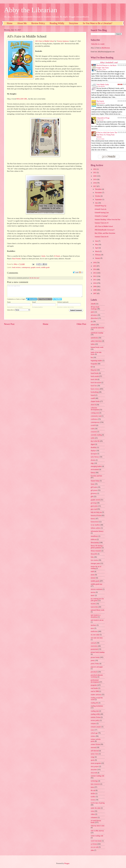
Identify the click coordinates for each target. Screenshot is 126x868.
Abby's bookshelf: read (109, 62)
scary (92, 730)
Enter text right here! (45, 291)
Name (9, 302)
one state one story (97, 638)
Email (34, 302)
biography (94, 364)
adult (92, 312)
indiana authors (96, 528)
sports (93, 760)
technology (94, 781)
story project (95, 766)
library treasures (96, 551)
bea (92, 357)
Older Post (81, 324)
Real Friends (17, 259)
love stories (94, 560)
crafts (93, 429)
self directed (95, 751)
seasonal (93, 747)
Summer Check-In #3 (102, 223)
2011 (95, 280)
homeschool (95, 522)
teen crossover (95, 784)
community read (96, 416)
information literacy (97, 531)
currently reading (96, 435)
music (93, 595)
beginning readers (96, 361)
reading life (94, 703)
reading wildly (95, 714)
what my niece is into (98, 826)
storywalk (94, 773)
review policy (95, 720)
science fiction (95, 744)
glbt (92, 497)
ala (92, 321)
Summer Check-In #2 (102, 237)
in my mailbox (95, 525)
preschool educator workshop (97, 676)
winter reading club (97, 836)
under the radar (96, 808)
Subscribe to (19, 310)
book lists (94, 386)
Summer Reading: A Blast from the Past (107, 220)
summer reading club (97, 776)
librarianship (95, 543)
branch (93, 395)
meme (93, 575)
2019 (95, 180)
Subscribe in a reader (98, 44)
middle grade (45, 267)
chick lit (93, 405)
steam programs (96, 763)
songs (93, 757)
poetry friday (95, 664)
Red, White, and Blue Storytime (105, 233)
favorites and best (96, 476)
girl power (94, 490)
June (97, 241)
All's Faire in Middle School (45, 41)
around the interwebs (97, 328)
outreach (94, 643)
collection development (95, 409)
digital (93, 444)
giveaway (94, 493)
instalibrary (94, 536)
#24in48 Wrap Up (100, 206)
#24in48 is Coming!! (101, 216)
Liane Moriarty (101, 86)
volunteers (94, 817)
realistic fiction (96, 717)
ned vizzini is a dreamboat (96, 616)
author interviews (96, 341)
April (97, 248)
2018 (95, 183)
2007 (95, 293)
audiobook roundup (97, 333)
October (98, 196)
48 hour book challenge (95, 308)
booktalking (95, 392)
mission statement (96, 589)
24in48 (93, 304)
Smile (43, 256)
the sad (93, 790)
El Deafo (57, 256)
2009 (95, 287)
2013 (95, 273)
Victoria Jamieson (63, 41)
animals (93, 325)
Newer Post (9, 324)
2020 (95, 176)
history (93, 519)
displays (93, 451)
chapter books (95, 401)
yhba (92, 850)
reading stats (95, 711)
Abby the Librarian (31, 10)
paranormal (94, 649)
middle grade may (97, 584)
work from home (96, 841)
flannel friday (95, 481)
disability (94, 447)
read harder (94, 688)
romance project (96, 727)
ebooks (93, 460)
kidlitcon (94, 539)
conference (94, 419)
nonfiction (94, 631)
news (92, 628)
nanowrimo (94, 607)
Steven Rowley (101, 103)
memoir (93, 578)
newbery (94, 625)
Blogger (67, 863)
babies (93, 344)
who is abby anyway (97, 831)
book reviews (16, 267)
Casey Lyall (101, 120)
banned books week (97, 347)
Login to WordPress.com (45, 299)
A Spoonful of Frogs (103, 118)
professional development (95, 681)
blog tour (94, 370)
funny (93, 484)
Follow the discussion (81, 272)
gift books (94, 487)
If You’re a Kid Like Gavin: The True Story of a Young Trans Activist (107, 135)
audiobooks (94, 338)
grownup (94, 503)
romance (94, 724)
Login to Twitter (57, 299)
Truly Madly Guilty (103, 85)
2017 (95, 186)
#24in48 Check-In (100, 209)
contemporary (26, 267)
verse (92, 811)
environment (95, 469)
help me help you (96, 512)
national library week (98, 610)
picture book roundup (98, 652)
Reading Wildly (57, 23)
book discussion (96, 383)
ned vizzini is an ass (97, 620)
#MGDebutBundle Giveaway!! (105, 230)
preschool (94, 672)
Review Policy (38, 23)
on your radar (95, 635)
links (92, 557)
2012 (95, 276)
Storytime (74, 23)
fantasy (93, 473)
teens (92, 787)
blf (92, 367)
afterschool (94, 318)
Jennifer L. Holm (102, 70)
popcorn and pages (97, 667)
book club (94, 379)
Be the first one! (34, 278)
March (97, 251)
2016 (95, 263)
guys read (94, 509)
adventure (94, 315)
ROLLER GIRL (22, 99)
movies (93, 592)
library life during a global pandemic (97, 547)
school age (94, 733)
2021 (95, 173)
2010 (95, 283)
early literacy (95, 457)
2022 (95, 169)
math (92, 572)
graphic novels (36, 267)
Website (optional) (63, 302)
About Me (22, 23)
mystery (93, 604)
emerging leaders (96, 466)
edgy (92, 463)
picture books (95, 657)
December (99, 189)
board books (95, 373)
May (97, 245)
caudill (93, 398)
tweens (93, 800)
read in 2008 (95, 691)
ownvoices (94, 646)
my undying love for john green (97, 600)
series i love (95, 754)
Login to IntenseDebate (31, 299)
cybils (93, 438)
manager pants (95, 563)
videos (93, 814)
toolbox (93, 797)
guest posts (94, 506)
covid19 (93, 425)
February (98, 255)
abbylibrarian (106, 48)
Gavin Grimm (101, 139)
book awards (95, 376)
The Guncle (100, 101)
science (93, 736)
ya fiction (94, 844)
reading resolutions (97, 706)
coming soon (95, 413)
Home (10, 23)
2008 (95, 290)
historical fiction (96, 516)
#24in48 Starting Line (102, 213)
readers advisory (96, 695)
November (99, 193)
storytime (94, 770)
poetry (93, 660)
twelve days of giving (98, 803)
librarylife (94, 554)
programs (94, 685)
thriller (93, 794)
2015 (95, 266)
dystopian (94, 454)
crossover (94, 432)
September (99, 200)
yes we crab (94, 847)
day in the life (95, 441)
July (97, 203)
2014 (95, 269)
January (98, 258)
